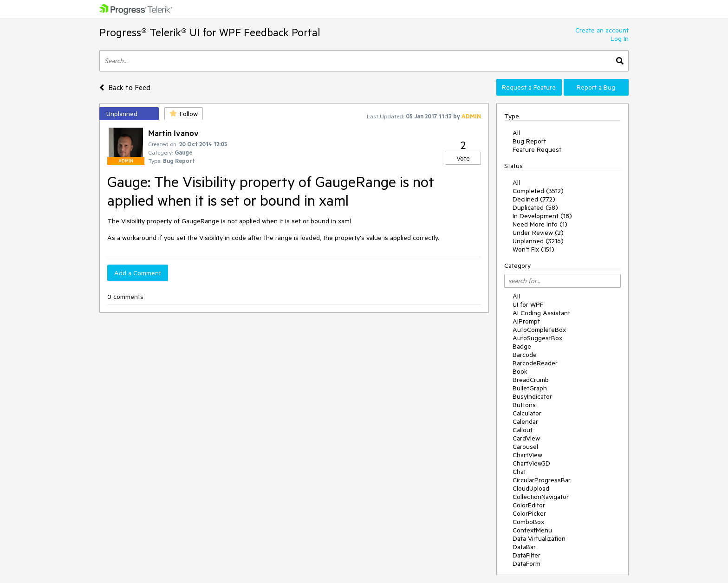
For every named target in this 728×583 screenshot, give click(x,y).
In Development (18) (542, 216)
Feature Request (537, 149)
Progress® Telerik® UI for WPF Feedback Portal (210, 32)
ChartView (527, 455)
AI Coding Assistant (541, 313)
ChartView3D (531, 463)
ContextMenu (532, 530)
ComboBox (528, 522)
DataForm (526, 564)
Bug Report (529, 141)
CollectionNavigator (541, 497)
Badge (522, 346)
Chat (519, 472)
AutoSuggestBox (537, 338)
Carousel (525, 447)
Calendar (525, 421)
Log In (620, 39)
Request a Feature (529, 87)
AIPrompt (526, 321)
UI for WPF (528, 304)
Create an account (602, 30)
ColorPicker (529, 513)
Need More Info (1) (540, 224)
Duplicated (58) (535, 207)
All (516, 133)
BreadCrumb (531, 380)
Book (520, 371)
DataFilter (526, 555)
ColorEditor (529, 505)
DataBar (524, 547)
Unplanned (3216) (538, 241)
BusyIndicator (532, 396)
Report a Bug (596, 87)
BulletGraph (530, 388)
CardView (526, 438)
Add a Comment (138, 273)
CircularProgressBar (542, 480)
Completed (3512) (538, 191)
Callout (523, 430)
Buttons (524, 405)
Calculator (527, 413)
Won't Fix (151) (533, 249)
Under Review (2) (538, 233)
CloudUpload (531, 488)
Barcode (525, 355)
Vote (463, 158)
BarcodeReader (535, 363)
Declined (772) (534, 199)
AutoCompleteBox (539, 330)
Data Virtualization (539, 538)
